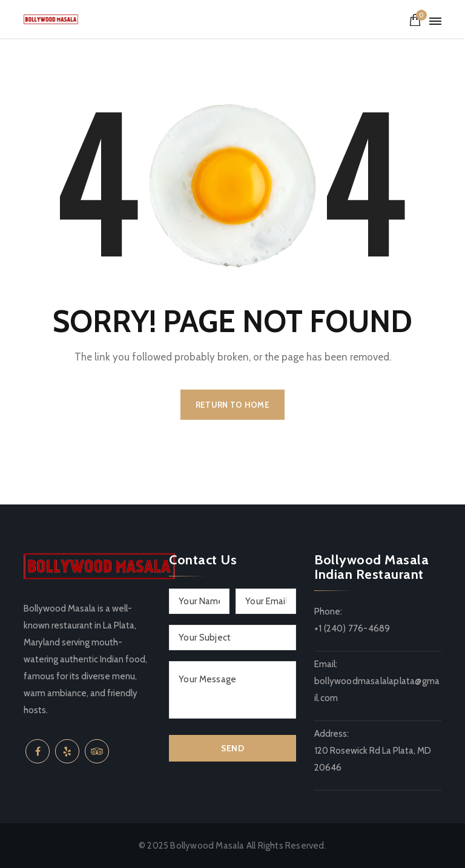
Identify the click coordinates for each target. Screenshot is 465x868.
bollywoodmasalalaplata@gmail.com (377, 690)
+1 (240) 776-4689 (352, 628)
